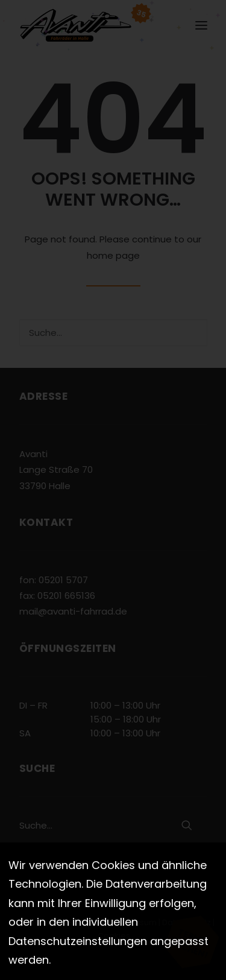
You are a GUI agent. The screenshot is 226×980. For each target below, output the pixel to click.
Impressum (134, 922)
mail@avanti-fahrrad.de (73, 611)
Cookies (114, 936)
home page (113, 255)
